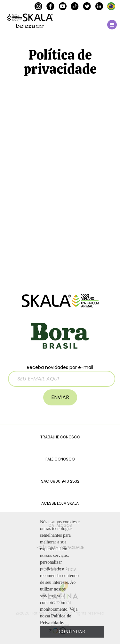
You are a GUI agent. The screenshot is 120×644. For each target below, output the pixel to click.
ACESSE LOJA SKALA (60, 503)
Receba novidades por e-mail (62, 375)
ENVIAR (60, 397)
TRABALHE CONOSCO (60, 437)
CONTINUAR (72, 632)
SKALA (30, 21)
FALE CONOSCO (60, 459)
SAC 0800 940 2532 (60, 481)
